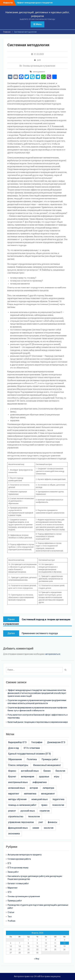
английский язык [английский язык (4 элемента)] (30, 771)
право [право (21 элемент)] (44, 805)
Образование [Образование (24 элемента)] (15, 759)
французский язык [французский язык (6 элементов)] (18, 828)
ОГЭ (9, 892)
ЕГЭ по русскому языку (18, 868)
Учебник (12, 921)
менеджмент (39, 72)
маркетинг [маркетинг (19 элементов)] (14, 794)
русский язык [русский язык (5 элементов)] (28, 811)
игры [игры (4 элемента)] (57, 777)
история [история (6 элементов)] (34, 788)
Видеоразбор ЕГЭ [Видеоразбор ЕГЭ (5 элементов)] (17, 742)
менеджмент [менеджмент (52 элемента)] (48, 794)
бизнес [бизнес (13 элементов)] (47, 771)
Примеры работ (15, 901)
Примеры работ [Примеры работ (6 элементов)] (50, 759)
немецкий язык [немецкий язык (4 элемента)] (40, 799)
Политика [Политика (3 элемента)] (32, 759)
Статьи (11, 912)
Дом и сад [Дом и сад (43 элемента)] (14, 748)
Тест (10, 917)
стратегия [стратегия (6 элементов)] (45, 811)
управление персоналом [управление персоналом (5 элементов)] (21, 822)
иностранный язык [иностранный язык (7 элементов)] (18, 782)
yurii (39, 60)
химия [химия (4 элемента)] (36, 828)
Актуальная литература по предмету (25, 855)
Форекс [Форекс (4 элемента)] (12, 771)
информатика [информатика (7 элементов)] (40, 782)
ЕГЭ (9, 863)
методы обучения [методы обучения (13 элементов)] (17, 799)
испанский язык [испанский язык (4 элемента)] (16, 788)
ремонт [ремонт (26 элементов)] (12, 811)
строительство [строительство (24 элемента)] (16, 816)
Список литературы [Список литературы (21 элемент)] (18, 765)
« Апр (37, 959)
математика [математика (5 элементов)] (30, 794)
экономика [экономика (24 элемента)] (14, 834)
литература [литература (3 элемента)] (48, 788)
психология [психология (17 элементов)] (58, 805)
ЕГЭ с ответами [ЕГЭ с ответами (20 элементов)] (32, 748)
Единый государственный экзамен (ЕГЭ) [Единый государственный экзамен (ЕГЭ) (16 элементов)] (29, 754)
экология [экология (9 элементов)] (49, 828)
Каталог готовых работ (18, 883)
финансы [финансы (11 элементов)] (53, 822)
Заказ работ (13, 872)
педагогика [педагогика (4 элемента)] (58, 799)
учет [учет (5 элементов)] (41, 822)
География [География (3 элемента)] (37, 742)
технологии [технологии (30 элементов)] (34, 816)
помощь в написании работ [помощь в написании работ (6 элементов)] (22, 805)
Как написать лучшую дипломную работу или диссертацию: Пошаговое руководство (35, 878)
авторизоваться (53, 654)
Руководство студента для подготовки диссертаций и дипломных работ (38, 906)
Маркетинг (13, 888)
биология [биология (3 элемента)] (60, 771)
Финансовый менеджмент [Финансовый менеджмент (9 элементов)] (47, 765)
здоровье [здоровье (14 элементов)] (44, 777)
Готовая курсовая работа (19, 859)
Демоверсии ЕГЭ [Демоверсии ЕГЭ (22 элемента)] (56, 742)
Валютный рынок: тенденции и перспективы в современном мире (38, 722)
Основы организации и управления (39, 66)
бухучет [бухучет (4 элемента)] (12, 777)
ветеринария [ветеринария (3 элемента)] (28, 777)
